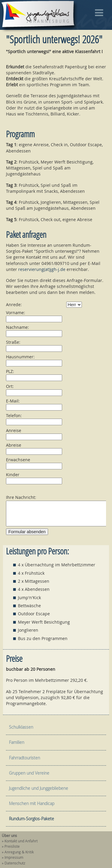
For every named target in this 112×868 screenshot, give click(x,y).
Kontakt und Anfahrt (21, 841)
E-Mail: (13, 401)
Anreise (14, 430)
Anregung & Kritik (19, 852)
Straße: (13, 342)
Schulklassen (21, 727)
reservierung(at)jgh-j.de (42, 269)
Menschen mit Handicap (32, 803)
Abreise (14, 445)
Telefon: (14, 416)
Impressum (14, 857)
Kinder (13, 475)
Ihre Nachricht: (21, 497)
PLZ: (10, 371)
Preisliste (12, 846)
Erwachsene (18, 460)
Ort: (10, 386)
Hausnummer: (20, 357)
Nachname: (17, 327)
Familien (17, 742)
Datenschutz (15, 863)
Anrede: (14, 305)
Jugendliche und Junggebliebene (39, 788)
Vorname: (16, 313)
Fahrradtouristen (24, 758)
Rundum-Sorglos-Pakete (32, 819)
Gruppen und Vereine (29, 773)
